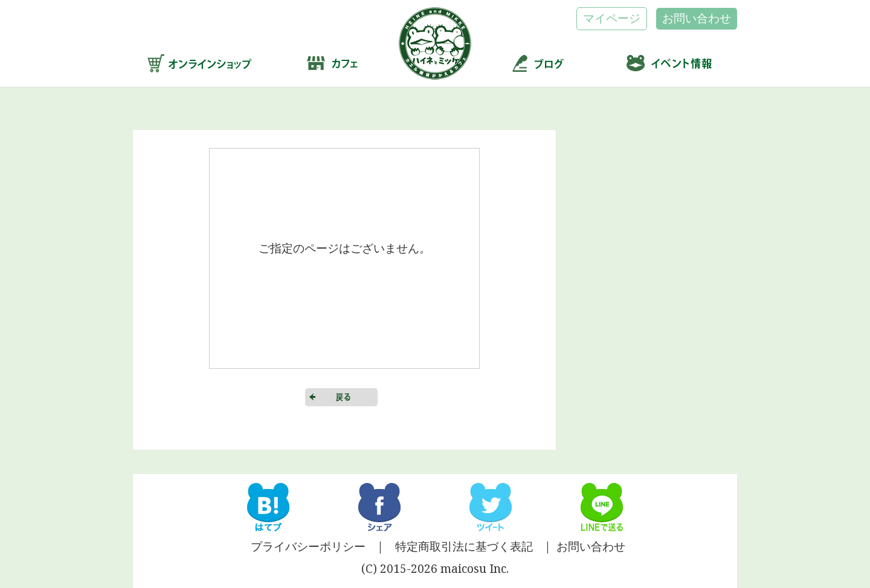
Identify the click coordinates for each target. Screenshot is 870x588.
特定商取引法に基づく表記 (464, 546)
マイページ (612, 18)
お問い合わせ (697, 18)
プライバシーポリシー (308, 546)
